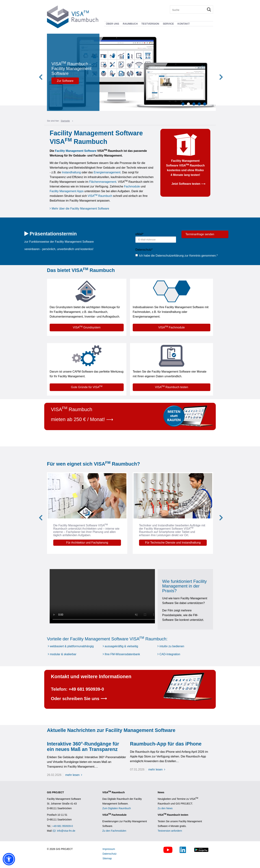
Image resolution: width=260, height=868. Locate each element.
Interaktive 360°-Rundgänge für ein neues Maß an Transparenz (83, 747)
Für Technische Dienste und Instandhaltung (179, 543)
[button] (9, 859)
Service (168, 24)
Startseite (65, 121)
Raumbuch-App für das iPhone (166, 744)
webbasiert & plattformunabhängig (72, 646)
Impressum (109, 849)
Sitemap (107, 858)
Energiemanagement (107, 172)
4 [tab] (199, 104)
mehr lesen (75, 775)
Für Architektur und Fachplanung (94, 543)
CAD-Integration (170, 654)
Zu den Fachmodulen (114, 831)
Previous (46, 72)
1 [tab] (183, 104)
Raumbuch (130, 24)
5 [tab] (205, 104)
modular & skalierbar (63, 654)
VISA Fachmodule (172, 327)
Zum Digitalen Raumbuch (117, 808)
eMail (138, 234)
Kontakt (184, 24)
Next (214, 72)
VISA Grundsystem (87, 327)
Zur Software (75, 81)
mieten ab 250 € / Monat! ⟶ (82, 419)
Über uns (113, 24)
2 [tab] (188, 104)
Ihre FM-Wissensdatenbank (122, 654)
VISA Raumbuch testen (172, 387)
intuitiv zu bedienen (172, 646)
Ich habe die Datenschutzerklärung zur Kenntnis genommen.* (177, 256)
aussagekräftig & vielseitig (121, 646)
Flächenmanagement (103, 182)
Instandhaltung (71, 172)
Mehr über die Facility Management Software (80, 209)
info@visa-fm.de (66, 831)
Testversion (150, 24)
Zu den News (165, 808)
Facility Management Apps (67, 191)
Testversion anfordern (170, 831)
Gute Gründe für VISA (87, 387)
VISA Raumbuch (100, 196)
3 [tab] (194, 104)
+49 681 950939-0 (63, 826)
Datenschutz (142, 250)
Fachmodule (132, 186)
